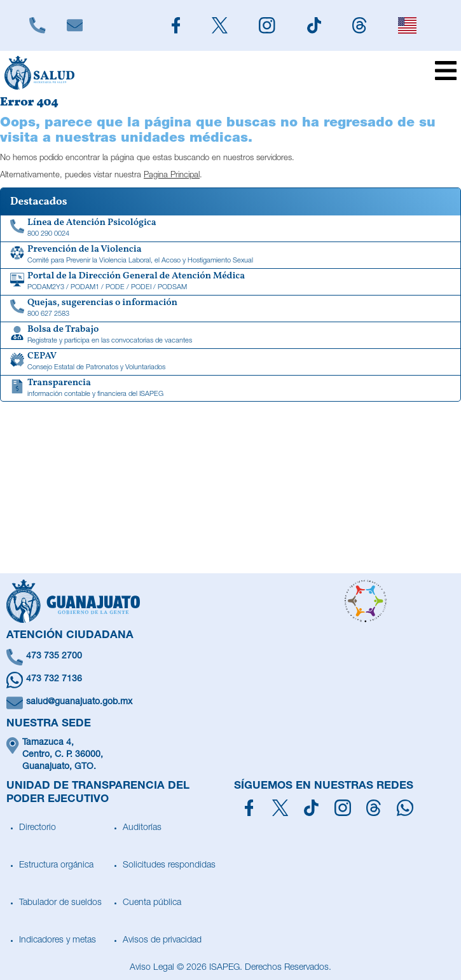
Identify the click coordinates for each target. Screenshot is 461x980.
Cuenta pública (152, 903)
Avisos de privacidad (162, 941)
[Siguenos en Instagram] (267, 25)
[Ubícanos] (230, 755)
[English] (408, 25)
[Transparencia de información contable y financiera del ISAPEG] (230, 389)
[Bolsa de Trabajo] (230, 336)
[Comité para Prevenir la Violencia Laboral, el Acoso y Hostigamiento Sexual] (230, 255)
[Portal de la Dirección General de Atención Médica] (230, 282)
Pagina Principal (172, 176)
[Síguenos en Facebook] (249, 808)
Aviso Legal (152, 968)
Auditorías (142, 828)
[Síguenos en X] (280, 808)
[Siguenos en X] (220, 25)
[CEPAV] (230, 362)
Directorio (38, 828)
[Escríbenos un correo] (230, 703)
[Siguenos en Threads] (360, 25)
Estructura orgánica (56, 866)
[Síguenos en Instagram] (343, 808)
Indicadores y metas (58, 941)
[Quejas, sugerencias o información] (230, 309)
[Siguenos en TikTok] (314, 25)
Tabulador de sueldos (60, 903)
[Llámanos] (38, 25)
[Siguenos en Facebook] (176, 25)
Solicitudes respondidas (169, 866)
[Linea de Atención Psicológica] (230, 229)
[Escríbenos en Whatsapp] (230, 680)
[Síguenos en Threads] (374, 808)
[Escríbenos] (75, 25)
